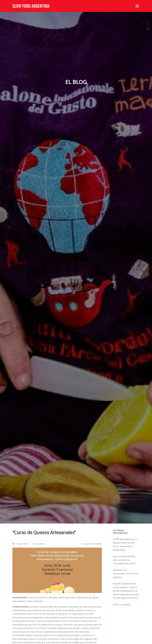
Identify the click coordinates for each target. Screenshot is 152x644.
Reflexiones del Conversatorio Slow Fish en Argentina (125, 574)
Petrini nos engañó (121, 604)
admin (42, 544)
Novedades (97, 544)
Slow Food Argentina (31, 6)
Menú (137, 6)
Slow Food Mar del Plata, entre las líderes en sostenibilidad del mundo (124, 560)
